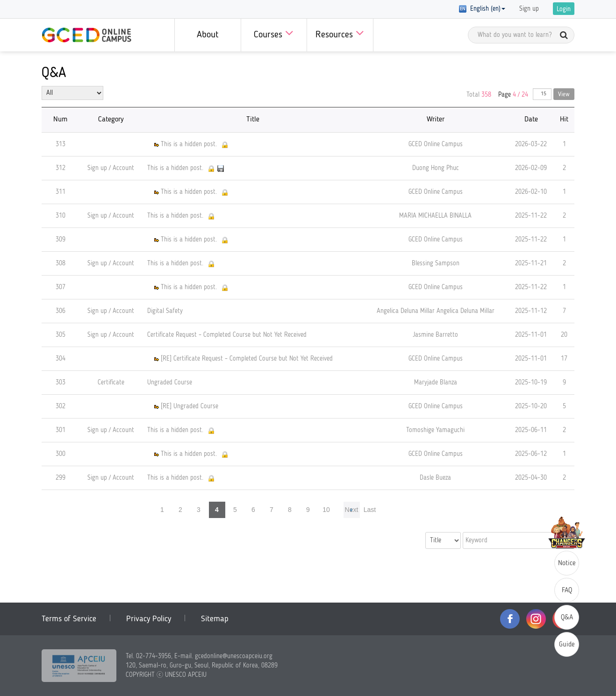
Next (352, 510)
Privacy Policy (149, 619)
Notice (567, 564)
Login (564, 9)
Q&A (567, 618)
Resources (340, 33)
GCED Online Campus (86, 35)
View (564, 95)
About (208, 35)
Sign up (529, 9)
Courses (274, 33)
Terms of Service (69, 619)
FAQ (567, 591)
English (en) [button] (482, 9)
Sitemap (215, 619)
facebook (510, 619)
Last (370, 510)
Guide (567, 645)
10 (326, 510)
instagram (536, 619)
